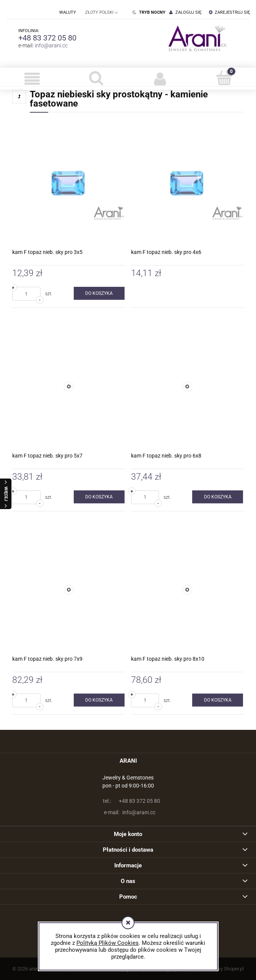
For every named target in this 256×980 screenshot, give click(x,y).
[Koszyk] (224, 78)
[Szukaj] (96, 78)
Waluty (68, 12)
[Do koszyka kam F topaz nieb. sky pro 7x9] (99, 700)
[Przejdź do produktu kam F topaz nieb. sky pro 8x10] (188, 590)
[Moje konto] (160, 79)
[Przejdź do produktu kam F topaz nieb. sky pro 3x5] (69, 183)
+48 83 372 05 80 (47, 38)
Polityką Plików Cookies (108, 943)
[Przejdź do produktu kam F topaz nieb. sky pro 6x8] (188, 387)
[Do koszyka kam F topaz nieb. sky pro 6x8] (218, 497)
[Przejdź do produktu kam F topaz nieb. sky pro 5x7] (69, 387)
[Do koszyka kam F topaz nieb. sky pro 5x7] (99, 497)
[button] (32, 79)
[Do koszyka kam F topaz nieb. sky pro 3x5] (99, 293)
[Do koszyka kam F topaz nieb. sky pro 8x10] (218, 700)
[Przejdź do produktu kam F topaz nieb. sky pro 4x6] (188, 183)
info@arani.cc (51, 45)
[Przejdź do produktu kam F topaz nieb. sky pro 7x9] (69, 590)
